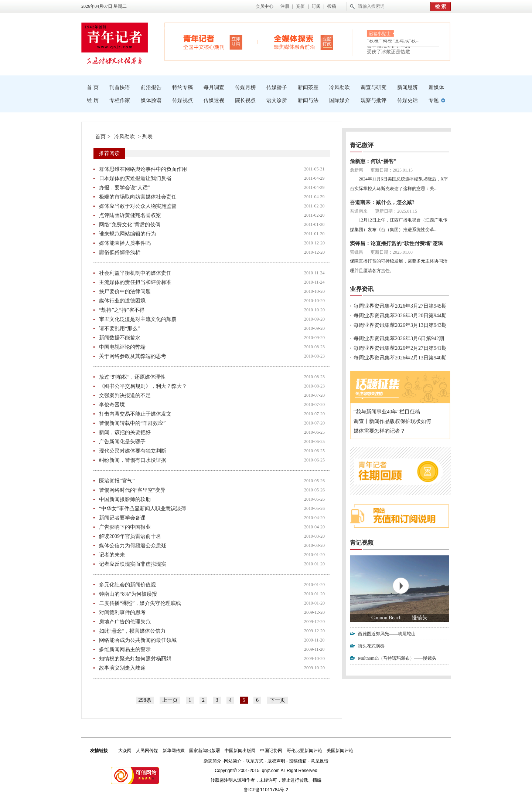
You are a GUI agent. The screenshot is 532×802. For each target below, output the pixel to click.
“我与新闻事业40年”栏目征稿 (387, 412)
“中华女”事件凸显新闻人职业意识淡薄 (143, 509)
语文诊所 (277, 100)
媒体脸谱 (151, 100)
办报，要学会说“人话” (125, 188)
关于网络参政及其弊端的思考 (133, 356)
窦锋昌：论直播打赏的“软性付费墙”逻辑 (396, 243)
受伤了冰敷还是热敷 (388, 52)
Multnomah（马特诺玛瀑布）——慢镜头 (397, 658)
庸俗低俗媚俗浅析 (120, 252)
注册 (285, 6)
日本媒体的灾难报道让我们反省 (135, 178)
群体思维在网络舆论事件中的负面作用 (143, 169)
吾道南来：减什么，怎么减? (382, 202)
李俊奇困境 (112, 405)
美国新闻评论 (340, 751)
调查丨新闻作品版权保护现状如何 (392, 421)
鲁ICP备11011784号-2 (266, 790)
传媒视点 (183, 100)
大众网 (125, 751)
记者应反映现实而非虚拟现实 (133, 564)
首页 (100, 137)
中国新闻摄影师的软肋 (125, 499)
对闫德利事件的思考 (122, 613)
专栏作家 (120, 100)
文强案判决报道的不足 (125, 395)
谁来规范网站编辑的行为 (127, 234)
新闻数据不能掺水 (120, 338)
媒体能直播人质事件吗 (125, 243)
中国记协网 (271, 751)
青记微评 (362, 145)
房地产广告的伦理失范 (125, 622)
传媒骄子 (277, 87)
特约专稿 (183, 87)
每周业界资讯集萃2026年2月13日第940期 (400, 358)
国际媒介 (340, 100)
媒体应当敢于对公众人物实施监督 (138, 206)
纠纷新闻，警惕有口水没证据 (133, 460)
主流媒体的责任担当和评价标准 (135, 282)
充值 (300, 6)
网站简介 (233, 761)
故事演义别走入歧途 (122, 668)
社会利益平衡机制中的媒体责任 (135, 273)
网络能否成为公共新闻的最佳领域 (138, 640)
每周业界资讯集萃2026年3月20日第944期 (400, 316)
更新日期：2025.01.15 (392, 170)
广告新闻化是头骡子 (122, 442)
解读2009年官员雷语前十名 (130, 536)
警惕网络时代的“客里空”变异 (132, 490)
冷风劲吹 (340, 87)
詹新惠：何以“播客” (373, 161)
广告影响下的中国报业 (125, 527)
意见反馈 (320, 761)
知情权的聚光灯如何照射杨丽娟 (135, 659)
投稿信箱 (298, 761)
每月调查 (214, 87)
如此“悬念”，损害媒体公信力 (132, 631)
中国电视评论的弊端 (122, 347)
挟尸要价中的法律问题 (125, 292)
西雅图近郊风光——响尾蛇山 (387, 634)
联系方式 (255, 761)
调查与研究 (374, 87)
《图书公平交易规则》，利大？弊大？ (143, 386)
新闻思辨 (407, 87)
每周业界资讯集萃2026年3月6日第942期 (399, 339)
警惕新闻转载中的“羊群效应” (132, 423)
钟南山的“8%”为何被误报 (128, 594)
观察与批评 (374, 100)
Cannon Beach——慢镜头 (399, 618)
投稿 (332, 6)
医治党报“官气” (117, 481)
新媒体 (436, 87)
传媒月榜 (245, 87)
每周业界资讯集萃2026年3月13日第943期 (400, 325)
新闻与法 (308, 100)
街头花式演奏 (371, 646)
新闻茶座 (308, 87)
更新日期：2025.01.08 (392, 252)
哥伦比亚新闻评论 (304, 751)
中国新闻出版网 (240, 751)
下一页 (277, 700)
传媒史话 (407, 100)
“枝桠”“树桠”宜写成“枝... (393, 43)
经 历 (93, 100)
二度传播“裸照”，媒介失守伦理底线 (140, 603)
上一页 (170, 700)
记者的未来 (112, 555)
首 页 (93, 87)
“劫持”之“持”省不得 (122, 310)
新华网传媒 (174, 751)
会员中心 (265, 6)
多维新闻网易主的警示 (125, 649)
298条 (145, 700)
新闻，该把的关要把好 (125, 432)
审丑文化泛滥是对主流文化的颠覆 (138, 319)
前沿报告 (151, 87)
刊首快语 (120, 87)
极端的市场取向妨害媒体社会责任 (138, 197)
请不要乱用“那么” (119, 329)
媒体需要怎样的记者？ (379, 431)
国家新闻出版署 (205, 751)
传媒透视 (214, 100)
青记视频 (362, 543)
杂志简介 (212, 761)
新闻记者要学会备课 (122, 518)
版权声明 (276, 761)
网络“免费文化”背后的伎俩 (130, 225)
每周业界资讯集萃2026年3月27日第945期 (400, 306)
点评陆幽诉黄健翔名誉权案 (130, 215)
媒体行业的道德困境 (122, 301)
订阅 (316, 6)
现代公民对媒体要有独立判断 (133, 451)
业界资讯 (362, 289)
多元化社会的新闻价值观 (127, 585)
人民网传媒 (147, 751)
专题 (434, 100)
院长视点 (245, 100)
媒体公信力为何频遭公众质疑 (133, 546)
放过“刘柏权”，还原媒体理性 (132, 377)
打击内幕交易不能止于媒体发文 (135, 414)
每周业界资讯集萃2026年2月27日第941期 (400, 348)
